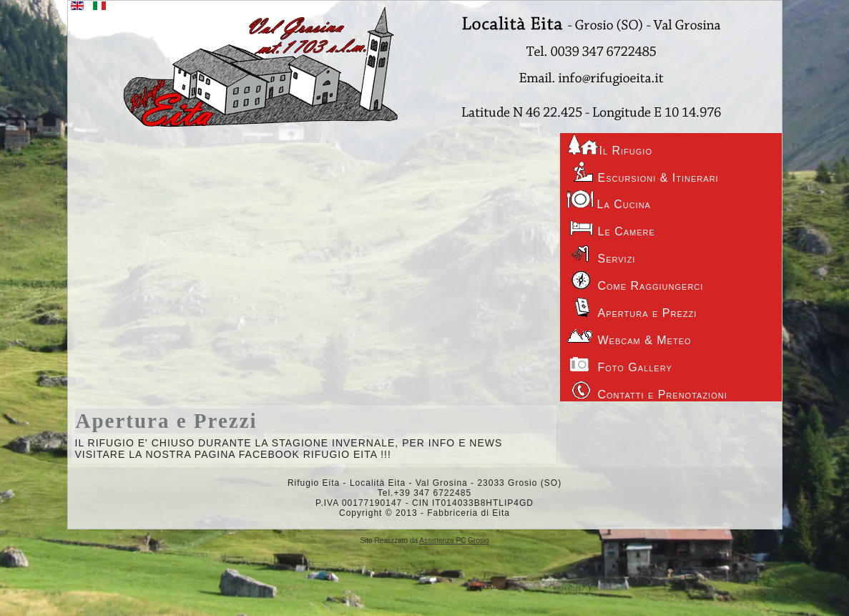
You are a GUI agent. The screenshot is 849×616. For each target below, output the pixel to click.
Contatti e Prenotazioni (647, 389)
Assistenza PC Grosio (454, 541)
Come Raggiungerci (635, 280)
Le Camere (611, 226)
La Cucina (609, 199)
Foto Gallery (620, 362)
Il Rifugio (610, 145)
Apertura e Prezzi (167, 421)
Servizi (602, 253)
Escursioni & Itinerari (643, 172)
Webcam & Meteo (629, 335)
